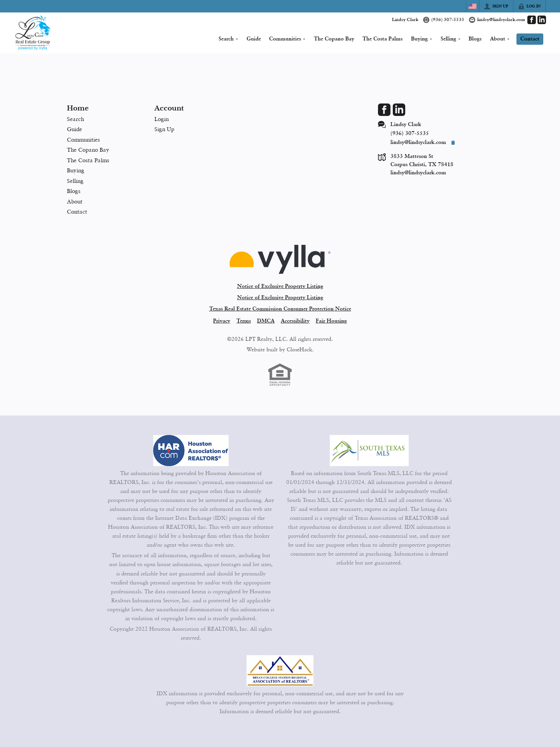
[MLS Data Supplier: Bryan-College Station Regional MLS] (280, 671)
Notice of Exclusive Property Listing (280, 286)
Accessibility (295, 321)
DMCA (266, 321)
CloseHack (299, 349)
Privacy (222, 321)
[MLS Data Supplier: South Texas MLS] (369, 451)
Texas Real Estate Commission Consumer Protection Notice (280, 309)
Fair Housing (331, 321)
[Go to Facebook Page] (532, 20)
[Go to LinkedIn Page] (542, 20)
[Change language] (472, 6)
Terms (244, 321)
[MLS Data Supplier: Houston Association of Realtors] (191, 451)
